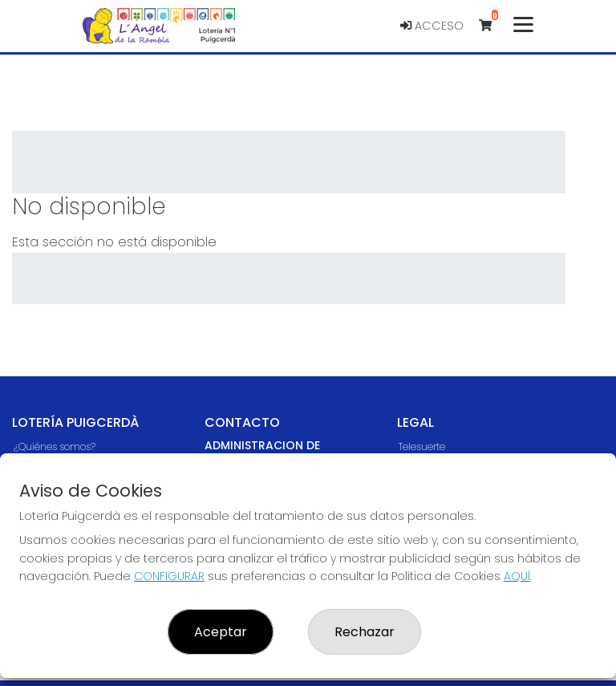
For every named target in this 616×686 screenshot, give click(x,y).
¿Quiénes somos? (55, 447)
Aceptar (221, 632)
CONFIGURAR (169, 576)
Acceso (432, 26)
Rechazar (365, 632)
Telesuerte (422, 447)
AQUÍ (517, 576)
